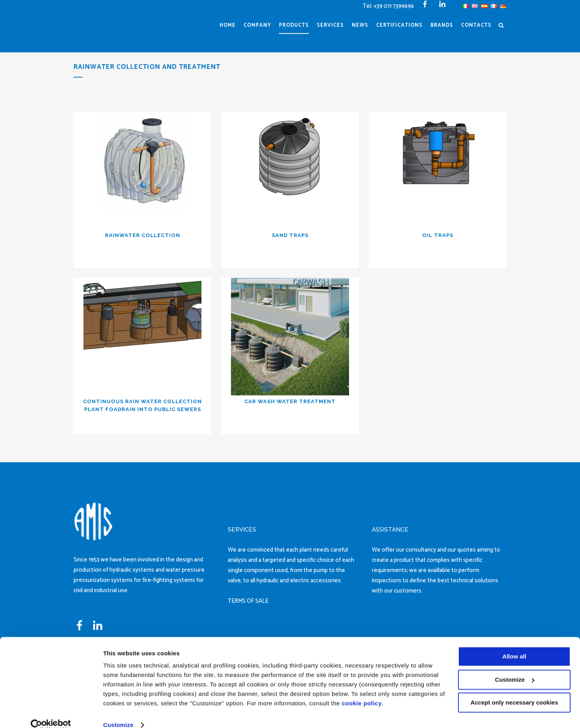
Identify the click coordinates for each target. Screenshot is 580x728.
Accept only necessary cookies (514, 690)
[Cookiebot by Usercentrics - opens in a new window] (51, 713)
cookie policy (362, 691)
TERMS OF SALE (248, 601)
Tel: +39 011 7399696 (388, 6)
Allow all (514, 644)
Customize (118, 712)
